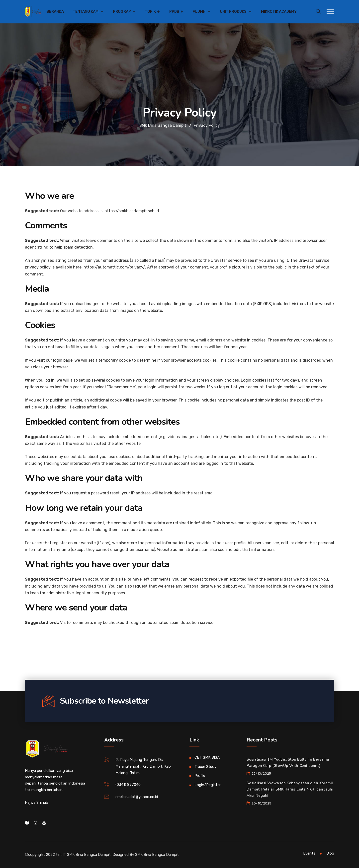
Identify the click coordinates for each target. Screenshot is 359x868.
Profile (200, 776)
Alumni (200, 11)
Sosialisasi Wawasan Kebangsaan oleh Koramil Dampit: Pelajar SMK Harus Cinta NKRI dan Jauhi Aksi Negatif (290, 789)
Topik (150, 11)
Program (122, 11)
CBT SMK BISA (207, 757)
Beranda (55, 11)
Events (309, 853)
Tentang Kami (86, 11)
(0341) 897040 (128, 785)
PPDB (174, 11)
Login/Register (208, 785)
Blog (330, 853)
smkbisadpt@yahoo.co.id (137, 797)
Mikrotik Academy (279, 11)
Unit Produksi (234, 11)
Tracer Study (205, 767)
